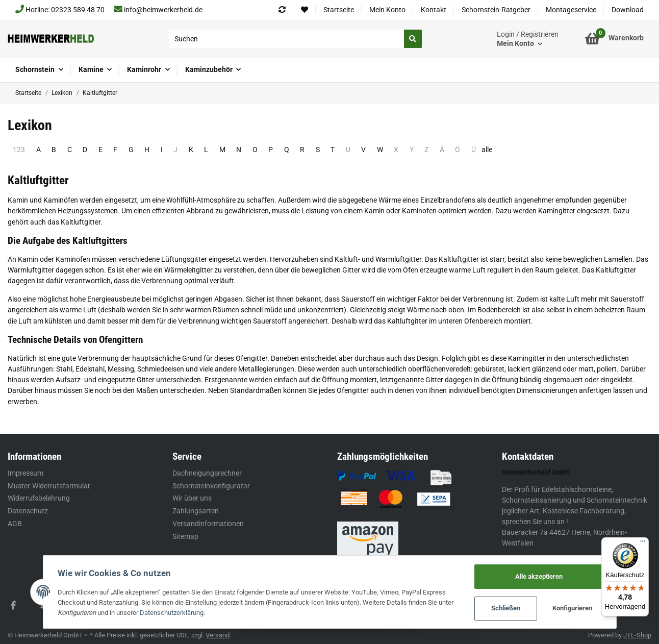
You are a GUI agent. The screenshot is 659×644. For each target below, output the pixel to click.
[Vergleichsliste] (282, 10)
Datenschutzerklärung (173, 613)
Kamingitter (557, 211)
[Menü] (643, 543)
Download (628, 10)
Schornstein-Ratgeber (496, 10)
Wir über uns (192, 498)
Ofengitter (251, 358)
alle (487, 150)
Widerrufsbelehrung (39, 498)
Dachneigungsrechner (207, 473)
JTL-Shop (637, 635)
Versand (218, 635)
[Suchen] (287, 39)
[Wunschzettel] (305, 10)
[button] (528, 39)
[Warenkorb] (614, 39)
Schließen (505, 609)
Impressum (26, 473)
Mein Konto (387, 10)
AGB (15, 524)
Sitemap (185, 536)
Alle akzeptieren (538, 576)
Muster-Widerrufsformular (49, 486)
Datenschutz (28, 511)
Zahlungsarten (196, 511)
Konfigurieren (572, 609)
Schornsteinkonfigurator (211, 486)
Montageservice (571, 10)
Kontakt (434, 10)
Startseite (339, 10)
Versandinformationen (208, 524)
